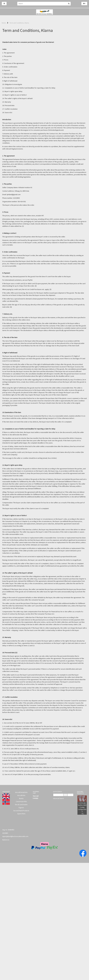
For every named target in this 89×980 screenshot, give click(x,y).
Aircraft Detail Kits (21, 792)
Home (4, 23)
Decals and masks (21, 805)
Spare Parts (21, 814)
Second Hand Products (21, 811)
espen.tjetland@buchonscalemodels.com (15, 836)
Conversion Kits (21, 801)
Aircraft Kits (21, 795)
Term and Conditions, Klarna (19, 23)
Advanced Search (58, 798)
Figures (21, 808)
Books (21, 798)
